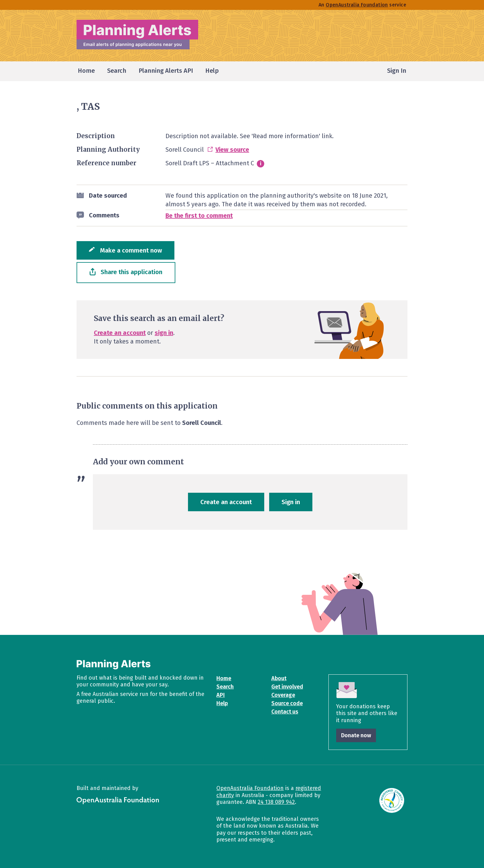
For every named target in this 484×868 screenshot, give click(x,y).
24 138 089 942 (276, 802)
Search (225, 687)
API (221, 695)
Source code (287, 703)
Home (224, 678)
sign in (164, 333)
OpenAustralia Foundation (250, 788)
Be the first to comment (199, 216)
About (279, 678)
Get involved (287, 687)
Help (222, 703)
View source (232, 150)
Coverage (283, 695)
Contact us (285, 712)
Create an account (120, 333)
